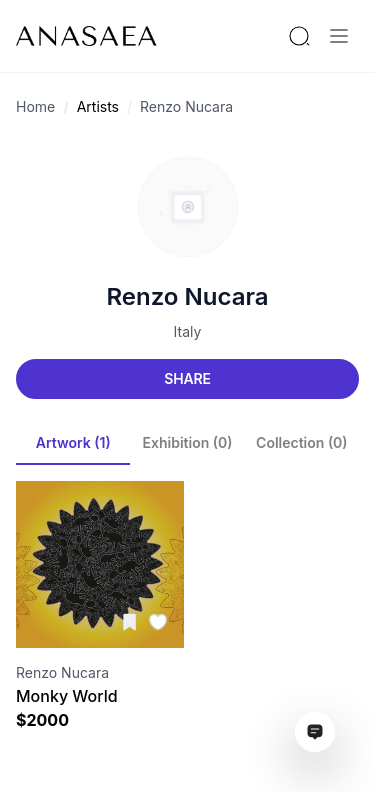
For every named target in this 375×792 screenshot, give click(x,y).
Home (35, 106)
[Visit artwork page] (100, 564)
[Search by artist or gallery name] (299, 36)
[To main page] (86, 36)
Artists (98, 106)
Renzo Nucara (186, 106)
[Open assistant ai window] (315, 732)
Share (187, 378)
